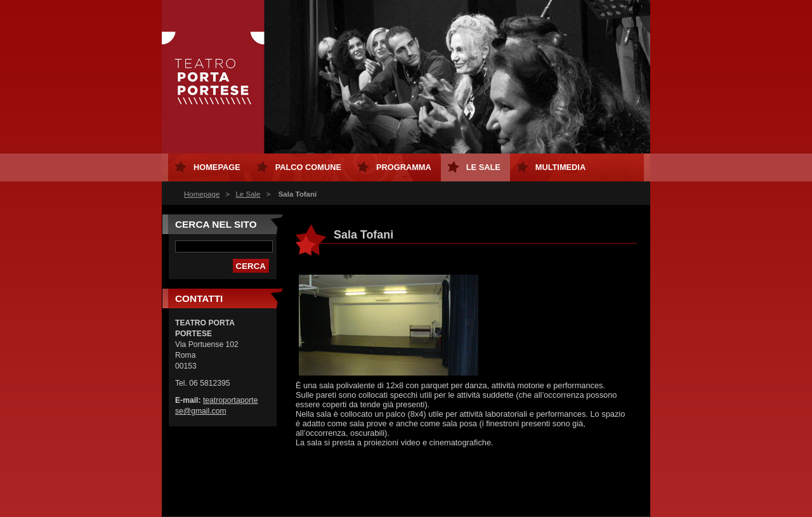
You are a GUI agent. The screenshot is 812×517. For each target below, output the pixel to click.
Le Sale (248, 194)
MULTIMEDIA (560, 167)
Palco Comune (308, 167)
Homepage (202, 194)
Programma (404, 167)
